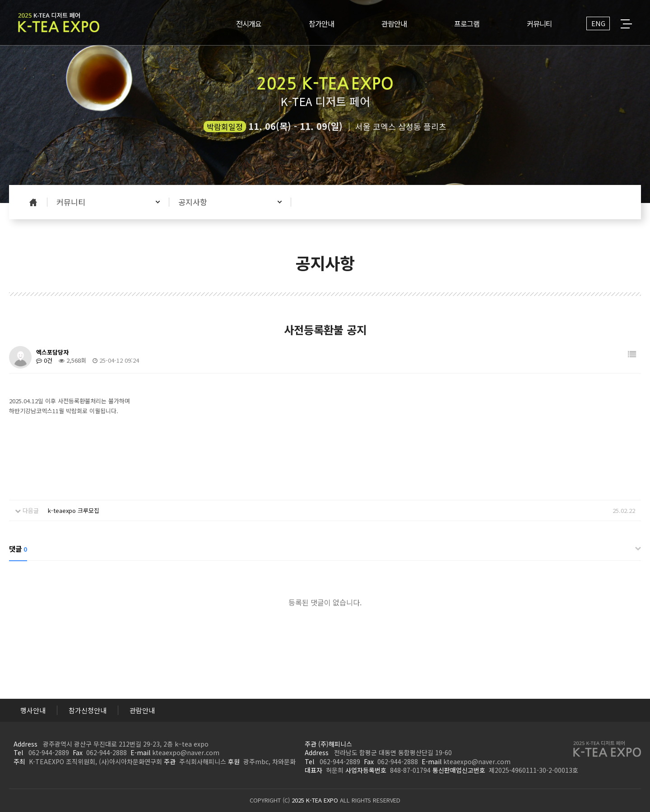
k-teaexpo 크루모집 (74, 510)
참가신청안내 (88, 710)
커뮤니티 (71, 202)
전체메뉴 (626, 24)
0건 (44, 360)
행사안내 (33, 710)
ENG (598, 23)
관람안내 (142, 710)
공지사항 (193, 202)
